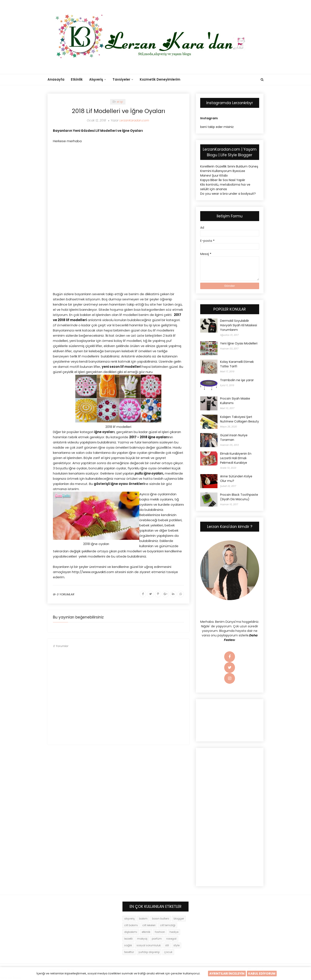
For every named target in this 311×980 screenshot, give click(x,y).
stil (167, 945)
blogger (179, 919)
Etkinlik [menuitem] (77, 79)
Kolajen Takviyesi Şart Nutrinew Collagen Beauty (240, 419)
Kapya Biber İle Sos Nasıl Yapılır (223, 180)
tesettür (129, 952)
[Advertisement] (118, 178)
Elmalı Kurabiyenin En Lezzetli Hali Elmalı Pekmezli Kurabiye (236, 458)
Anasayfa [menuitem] (56, 79)
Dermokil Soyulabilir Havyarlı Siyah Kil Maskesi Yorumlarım (239, 325)
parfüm (157, 939)
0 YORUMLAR (66, 594)
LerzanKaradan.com (134, 120)
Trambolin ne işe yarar (237, 380)
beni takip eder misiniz (217, 127)
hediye (174, 932)
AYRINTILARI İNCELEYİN (227, 974)
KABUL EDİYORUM (262, 974)
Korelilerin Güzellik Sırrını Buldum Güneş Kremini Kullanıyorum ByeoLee (229, 169)
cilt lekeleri (149, 925)
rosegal (171, 939)
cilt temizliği (168, 925)
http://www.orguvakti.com (93, 572)
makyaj (142, 939)
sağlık (128, 945)
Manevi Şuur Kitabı (214, 175)
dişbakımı (131, 932)
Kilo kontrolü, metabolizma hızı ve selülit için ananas (225, 187)
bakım (143, 919)
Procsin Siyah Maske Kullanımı (235, 401)
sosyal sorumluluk (149, 945)
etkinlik (146, 932)
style (176, 945)
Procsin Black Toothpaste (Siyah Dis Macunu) (239, 497)
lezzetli (128, 939)
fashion (160, 932)
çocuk (168, 952)
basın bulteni (161, 919)
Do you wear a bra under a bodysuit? (228, 194)
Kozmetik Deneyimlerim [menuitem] (160, 79)
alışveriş (129, 919)
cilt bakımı (131, 925)
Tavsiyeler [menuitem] (121, 79)
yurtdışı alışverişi (149, 952)
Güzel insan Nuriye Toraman (234, 437)
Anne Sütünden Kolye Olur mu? (236, 479)
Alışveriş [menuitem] (96, 79)
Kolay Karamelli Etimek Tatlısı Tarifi (237, 364)
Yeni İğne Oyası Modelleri (239, 343)
